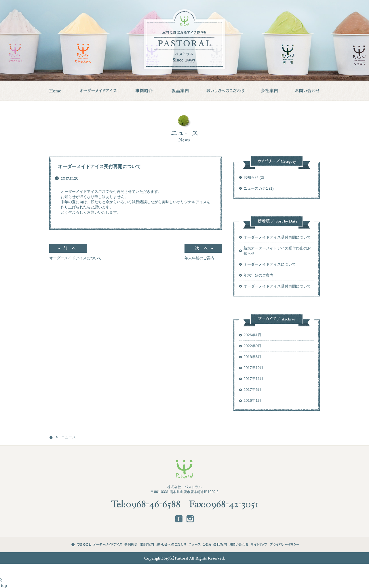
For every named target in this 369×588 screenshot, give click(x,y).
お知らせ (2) (254, 177)
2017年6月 (252, 390)
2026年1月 (252, 335)
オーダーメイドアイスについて (75, 256)
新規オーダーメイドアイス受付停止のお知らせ (277, 251)
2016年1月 (252, 400)
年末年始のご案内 (203, 256)
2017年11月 (253, 379)
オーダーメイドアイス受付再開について (99, 166)
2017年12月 (253, 368)
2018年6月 (252, 357)
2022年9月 (252, 346)
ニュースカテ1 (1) (259, 188)
